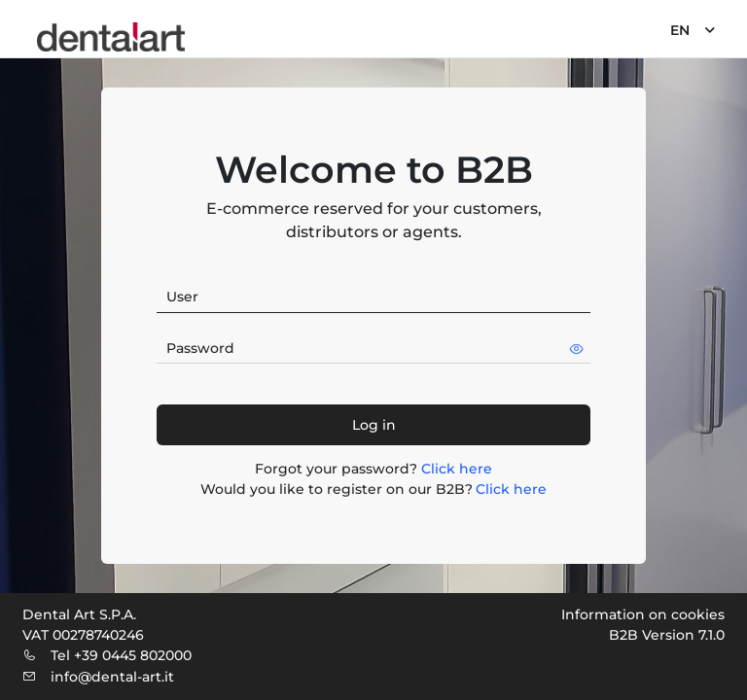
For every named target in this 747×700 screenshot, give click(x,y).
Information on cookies (643, 614)
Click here (457, 469)
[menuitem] (691, 29)
